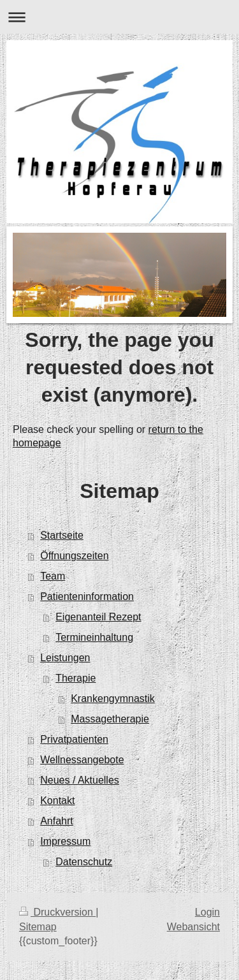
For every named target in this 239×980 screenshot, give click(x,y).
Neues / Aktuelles (80, 780)
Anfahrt (57, 821)
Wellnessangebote (82, 760)
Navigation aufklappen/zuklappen (119, 17)
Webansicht (193, 927)
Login (207, 912)
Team (53, 576)
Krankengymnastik (113, 698)
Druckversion (57, 912)
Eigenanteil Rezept (98, 617)
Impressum (65, 841)
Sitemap (38, 927)
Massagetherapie (110, 719)
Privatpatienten (74, 739)
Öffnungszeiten (74, 556)
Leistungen (65, 658)
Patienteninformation (87, 596)
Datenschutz (84, 862)
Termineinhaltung (94, 637)
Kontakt (57, 801)
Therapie (76, 678)
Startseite (62, 535)
